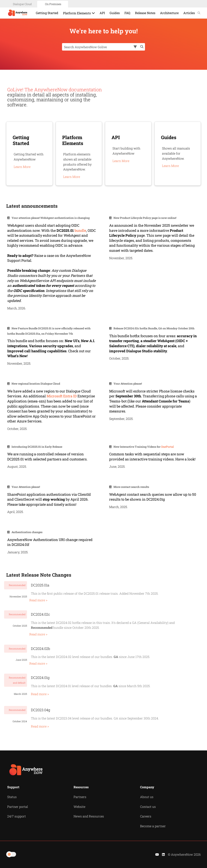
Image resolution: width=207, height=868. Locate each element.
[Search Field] (103, 47)
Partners (80, 797)
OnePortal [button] (167, 447)
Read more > (38, 600)
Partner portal (18, 807)
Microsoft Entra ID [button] (62, 396)
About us (147, 797)
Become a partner (153, 826)
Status (12, 797)
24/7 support (17, 816)
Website (79, 807)
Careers (146, 816)
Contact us (148, 807)
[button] (136, 47)
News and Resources (89, 816)
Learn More (22, 167)
